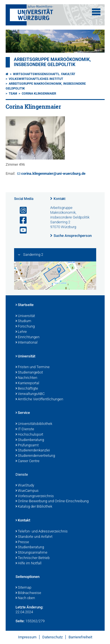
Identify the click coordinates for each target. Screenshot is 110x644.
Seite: (20, 621)
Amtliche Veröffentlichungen (39, 400)
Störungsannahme (31, 553)
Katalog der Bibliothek (34, 507)
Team (13, 94)
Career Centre (27, 461)
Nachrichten (26, 378)
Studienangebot (29, 373)
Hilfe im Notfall (28, 564)
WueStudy (25, 486)
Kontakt (60, 199)
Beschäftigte (27, 389)
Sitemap (23, 588)
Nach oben (25, 598)
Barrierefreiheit (80, 637)
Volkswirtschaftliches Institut (36, 79)
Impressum (27, 637)
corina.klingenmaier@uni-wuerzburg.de (53, 173)
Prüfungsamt (27, 446)
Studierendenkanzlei (33, 451)
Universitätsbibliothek (34, 424)
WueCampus (27, 491)
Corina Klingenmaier (39, 94)
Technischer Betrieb (33, 558)
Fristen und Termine (33, 367)
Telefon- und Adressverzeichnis (42, 532)
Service (23, 413)
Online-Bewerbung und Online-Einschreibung (52, 501)
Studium (23, 321)
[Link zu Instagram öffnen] (21, 210)
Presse (22, 542)
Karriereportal (27, 383)
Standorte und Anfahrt (34, 537)
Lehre (21, 332)
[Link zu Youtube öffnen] (21, 230)
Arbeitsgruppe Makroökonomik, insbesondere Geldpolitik (52, 62)
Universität (25, 316)
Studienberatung (30, 440)
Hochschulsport (29, 435)
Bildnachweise (28, 593)
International (27, 343)
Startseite (25, 305)
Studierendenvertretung (35, 456)
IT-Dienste (25, 429)
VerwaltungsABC (30, 394)
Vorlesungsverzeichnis (35, 496)
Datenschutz (52, 637)
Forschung (25, 327)
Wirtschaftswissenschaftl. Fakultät (44, 74)
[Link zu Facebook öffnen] (21, 220)
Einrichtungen (27, 337)
